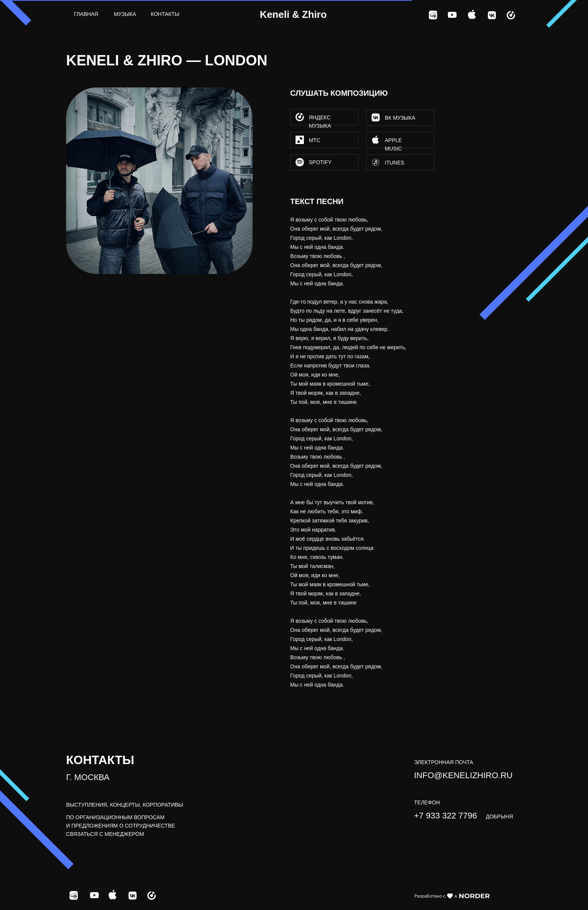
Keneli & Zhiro (293, 14)
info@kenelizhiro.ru (463, 775)
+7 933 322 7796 (446, 816)
